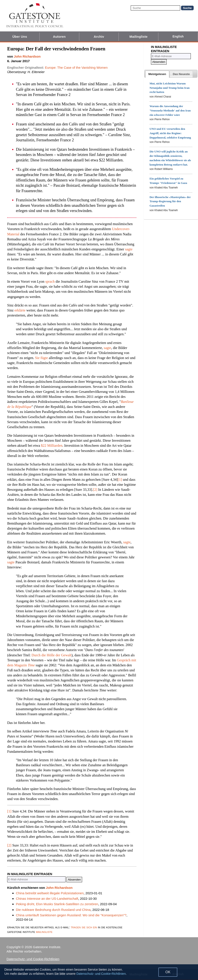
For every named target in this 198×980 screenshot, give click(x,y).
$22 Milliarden (52, 446)
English (178, 36)
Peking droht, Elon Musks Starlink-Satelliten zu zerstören (57, 904)
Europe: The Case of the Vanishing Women (76, 68)
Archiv (99, 37)
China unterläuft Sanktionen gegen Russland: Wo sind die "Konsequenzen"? (71, 915)
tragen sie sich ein (84, 927)
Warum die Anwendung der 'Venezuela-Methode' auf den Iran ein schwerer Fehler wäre (170, 110)
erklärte (20, 310)
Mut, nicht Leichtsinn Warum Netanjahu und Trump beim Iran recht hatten (169, 88)
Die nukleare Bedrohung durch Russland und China (53, 910)
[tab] (157, 74)
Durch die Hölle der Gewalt (52, 655)
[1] (120, 480)
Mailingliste (138, 37)
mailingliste (44, 932)
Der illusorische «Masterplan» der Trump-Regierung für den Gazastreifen (170, 201)
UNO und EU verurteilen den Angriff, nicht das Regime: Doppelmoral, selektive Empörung (170, 133)
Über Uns (20, 37)
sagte (129, 249)
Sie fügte (41, 358)
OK (168, 972)
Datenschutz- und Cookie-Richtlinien (33, 959)
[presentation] (157, 74)
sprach (50, 281)
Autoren (59, 37)
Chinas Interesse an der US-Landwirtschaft (47, 899)
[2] (95, 490)
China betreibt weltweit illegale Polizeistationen (50, 893)
